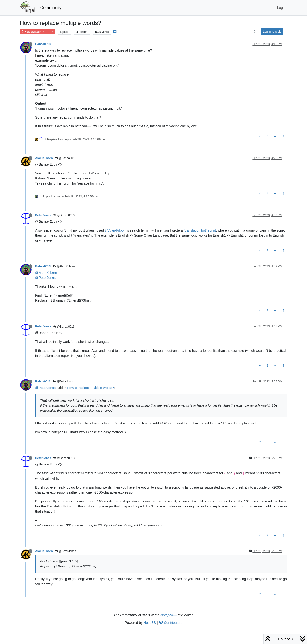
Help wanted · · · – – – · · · (38, 32)
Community (51, 8)
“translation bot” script (200, 230)
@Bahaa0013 (66, 158)
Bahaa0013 (43, 44)
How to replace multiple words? (91, 388)
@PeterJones (45, 278)
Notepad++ (169, 615)
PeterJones (43, 215)
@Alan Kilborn (64, 266)
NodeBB (150, 623)
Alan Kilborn (44, 158)
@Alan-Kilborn (116, 230)
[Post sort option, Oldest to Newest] (255, 32)
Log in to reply (272, 32)
